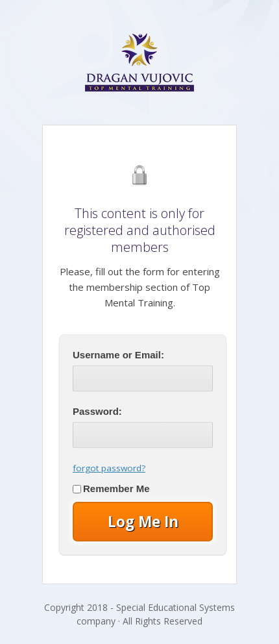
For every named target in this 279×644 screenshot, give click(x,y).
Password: (97, 411)
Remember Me (111, 489)
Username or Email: (118, 355)
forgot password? (109, 468)
